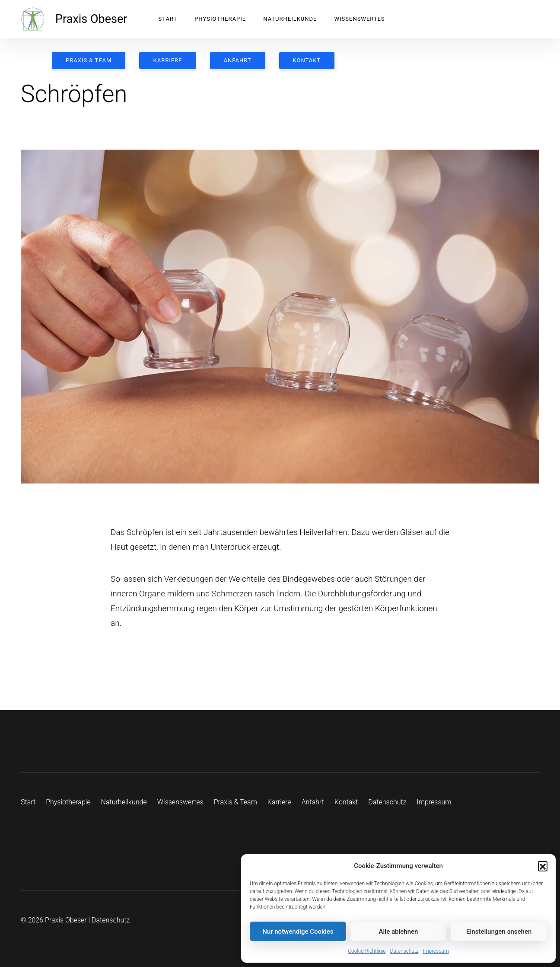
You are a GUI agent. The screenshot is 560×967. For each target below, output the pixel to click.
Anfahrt (237, 60)
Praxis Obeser (91, 19)
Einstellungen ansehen (499, 932)
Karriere (167, 60)
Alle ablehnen (399, 932)
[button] (543, 866)
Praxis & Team (89, 60)
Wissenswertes (359, 19)
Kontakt (307, 60)
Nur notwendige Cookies (298, 932)
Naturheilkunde (290, 19)
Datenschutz (404, 951)
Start (168, 19)
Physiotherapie (220, 19)
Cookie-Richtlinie (367, 951)
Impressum (436, 951)
